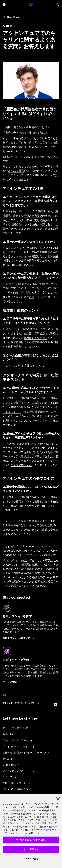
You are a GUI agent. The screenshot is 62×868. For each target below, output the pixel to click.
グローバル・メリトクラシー (18, 783)
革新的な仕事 (14, 211)
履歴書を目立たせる (35, 338)
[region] (31, 831)
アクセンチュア (28, 142)
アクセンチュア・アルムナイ (18, 740)
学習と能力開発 (33, 215)
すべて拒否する (31, 849)
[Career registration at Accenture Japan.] (12, 682)
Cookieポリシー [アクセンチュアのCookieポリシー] (46, 830)
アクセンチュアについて (15, 728)
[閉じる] (58, 799)
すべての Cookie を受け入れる (31, 840)
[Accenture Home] (31, 5)
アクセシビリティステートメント (20, 771)
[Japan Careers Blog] (11, 17)
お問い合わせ (10, 734)
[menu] (4, 5)
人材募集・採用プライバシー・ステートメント (27, 752)
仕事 (21, 292)
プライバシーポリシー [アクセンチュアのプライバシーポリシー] (14, 833)
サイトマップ (10, 777)
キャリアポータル (21, 465)
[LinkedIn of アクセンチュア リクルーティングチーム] (55, 704)
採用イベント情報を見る (15, 789)
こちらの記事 (14, 365)
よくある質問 (16, 171)
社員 (32, 297)
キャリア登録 (19, 497)
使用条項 (7, 758)
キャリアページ (15, 329)
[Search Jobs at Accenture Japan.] (19, 638)
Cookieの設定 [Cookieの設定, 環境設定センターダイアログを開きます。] (31, 859)
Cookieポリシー (11, 764)
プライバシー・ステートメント (19, 746)
